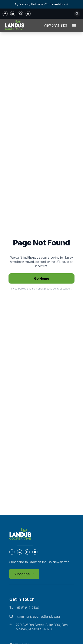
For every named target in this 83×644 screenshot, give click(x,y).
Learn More (59, 4)
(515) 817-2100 (28, 608)
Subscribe (24, 574)
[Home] (15, 26)
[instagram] (20, 14)
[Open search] (77, 14)
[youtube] (28, 14)
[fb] (5, 14)
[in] (13, 14)
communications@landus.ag (38, 616)
